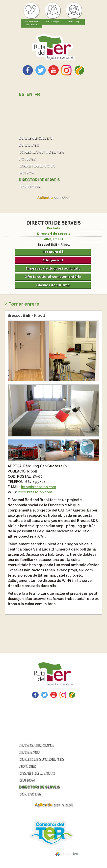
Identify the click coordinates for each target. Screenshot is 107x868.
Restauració (53, 252)
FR (37, 94)
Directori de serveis (39, 180)
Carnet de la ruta (37, 166)
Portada (54, 228)
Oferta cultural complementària (53, 276)
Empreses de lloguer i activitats (53, 268)
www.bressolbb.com (35, 492)
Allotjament (54, 239)
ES (22, 94)
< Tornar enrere (22, 304)
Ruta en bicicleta (36, 138)
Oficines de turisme (53, 285)
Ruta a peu (29, 145)
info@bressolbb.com (39, 487)
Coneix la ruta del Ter (41, 152)
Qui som (27, 173)
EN (29, 94)
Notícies (27, 159)
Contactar (30, 187)
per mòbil (53, 197)
